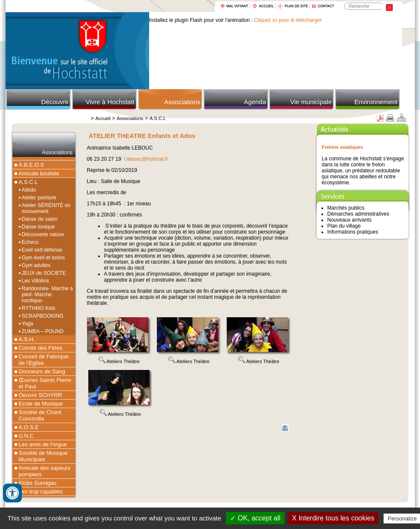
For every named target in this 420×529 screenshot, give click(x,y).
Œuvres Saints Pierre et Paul (45, 383)
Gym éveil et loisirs (43, 258)
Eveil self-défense (42, 250)
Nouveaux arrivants (349, 220)
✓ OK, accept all (255, 518)
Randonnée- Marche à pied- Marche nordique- (47, 295)
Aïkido (29, 190)
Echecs (30, 242)
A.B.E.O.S (31, 165)
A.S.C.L (158, 118)
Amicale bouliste (39, 173)
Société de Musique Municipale (43, 456)
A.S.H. (27, 339)
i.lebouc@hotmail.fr (146, 159)
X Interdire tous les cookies (333, 518)
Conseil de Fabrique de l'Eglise (44, 360)
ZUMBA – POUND (43, 331)
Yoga (28, 324)
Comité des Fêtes (41, 348)
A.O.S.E (29, 427)
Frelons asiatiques (343, 147)
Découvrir (55, 102)
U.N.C (26, 436)
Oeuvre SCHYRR (40, 395)
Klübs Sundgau (38, 483)
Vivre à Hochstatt (110, 102)
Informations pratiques (353, 232)
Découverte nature (43, 234)
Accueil (103, 118)
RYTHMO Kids (39, 308)
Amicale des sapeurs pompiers (45, 471)
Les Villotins (36, 281)
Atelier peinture (39, 198)
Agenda (255, 102)
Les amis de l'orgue (43, 444)
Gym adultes (36, 265)
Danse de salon (40, 219)
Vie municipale (311, 102)
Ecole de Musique (41, 404)
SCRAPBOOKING (43, 316)
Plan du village (344, 226)
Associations (182, 102)
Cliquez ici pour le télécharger (288, 20)
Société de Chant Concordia (40, 415)
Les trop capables (41, 491)
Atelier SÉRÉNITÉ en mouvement (46, 208)
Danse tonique (38, 227)
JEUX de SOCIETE (44, 273)
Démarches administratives (358, 214)
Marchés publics (346, 208)
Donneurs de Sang (42, 371)
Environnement (376, 102)
